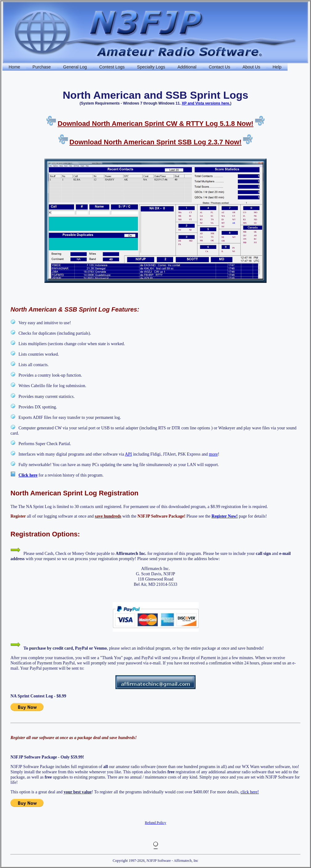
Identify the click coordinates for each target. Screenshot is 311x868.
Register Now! (225, 516)
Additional (187, 67)
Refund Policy (156, 823)
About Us (251, 67)
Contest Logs (112, 67)
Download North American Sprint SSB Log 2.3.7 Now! (155, 142)
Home (14, 67)
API (129, 454)
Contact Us (220, 67)
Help (277, 67)
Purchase (41, 67)
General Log (75, 67)
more (213, 454)
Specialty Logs (151, 67)
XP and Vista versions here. (206, 103)
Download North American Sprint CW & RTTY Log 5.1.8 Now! (155, 124)
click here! (249, 792)
